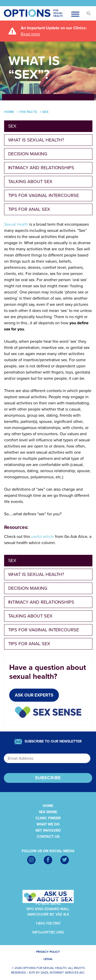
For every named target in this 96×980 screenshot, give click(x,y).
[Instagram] (31, 860)
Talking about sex (30, 182)
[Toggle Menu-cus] (75, 14)
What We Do (48, 824)
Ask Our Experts (34, 695)
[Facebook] (48, 860)
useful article (42, 537)
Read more (30, 34)
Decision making (28, 154)
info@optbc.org (48, 932)
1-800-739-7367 (48, 923)
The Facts (28, 112)
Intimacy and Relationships (41, 168)
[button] (88, 15)
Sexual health (16, 224)
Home (9, 112)
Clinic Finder (48, 818)
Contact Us (48, 837)
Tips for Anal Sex (29, 209)
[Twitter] (65, 860)
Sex (12, 126)
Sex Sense (48, 812)
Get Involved (48, 830)
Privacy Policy (48, 952)
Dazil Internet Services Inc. (63, 973)
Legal (48, 959)
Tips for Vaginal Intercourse (44, 195)
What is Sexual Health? (36, 140)
